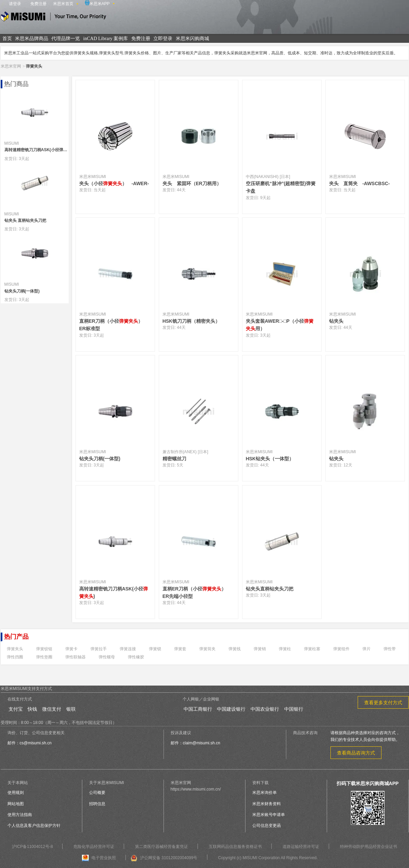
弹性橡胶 (136, 657)
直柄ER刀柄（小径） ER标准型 (113, 325)
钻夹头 (339, 321)
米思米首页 (63, 4)
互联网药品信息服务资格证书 (235, 847)
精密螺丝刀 (174, 459)
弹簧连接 (128, 649)
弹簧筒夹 (207, 649)
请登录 (15, 4)
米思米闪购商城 (192, 39)
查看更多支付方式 (383, 703)
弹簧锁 (155, 649)
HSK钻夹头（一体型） (272, 459)
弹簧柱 (285, 649)
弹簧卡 (71, 649)
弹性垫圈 (44, 657)
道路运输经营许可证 (301, 847)
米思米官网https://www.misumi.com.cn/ (196, 786)
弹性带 (390, 649)
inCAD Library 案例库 (106, 39)
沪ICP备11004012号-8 (32, 847)
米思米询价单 (265, 793)
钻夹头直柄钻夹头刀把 (270, 589)
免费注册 (38, 4)
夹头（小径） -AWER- (114, 183)
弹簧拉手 (99, 649)
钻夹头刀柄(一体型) (100, 459)
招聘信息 (97, 804)
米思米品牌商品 (32, 39)
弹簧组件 (341, 649)
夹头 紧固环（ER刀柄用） (192, 183)
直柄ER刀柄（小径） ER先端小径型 (197, 592)
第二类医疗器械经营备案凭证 (161, 847)
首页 (7, 39)
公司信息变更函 (267, 826)
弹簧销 (260, 649)
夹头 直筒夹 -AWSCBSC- (360, 183)
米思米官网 (11, 66)
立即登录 (163, 39)
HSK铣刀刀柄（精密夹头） (194, 321)
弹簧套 (180, 649)
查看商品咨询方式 (356, 753)
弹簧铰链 (44, 649)
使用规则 (16, 793)
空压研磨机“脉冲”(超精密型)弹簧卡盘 (281, 187)
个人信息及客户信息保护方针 (34, 826)
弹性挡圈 (15, 657)
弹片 (367, 649)
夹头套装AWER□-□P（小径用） (280, 325)
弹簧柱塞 (312, 649)
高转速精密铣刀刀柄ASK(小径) (114, 592)
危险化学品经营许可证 (94, 847)
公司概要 (97, 793)
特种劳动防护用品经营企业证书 (369, 847)
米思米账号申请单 (269, 815)
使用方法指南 (20, 815)
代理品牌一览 (66, 39)
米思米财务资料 (267, 804)
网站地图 (16, 804)
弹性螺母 (107, 657)
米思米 (53, 17)
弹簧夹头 (15, 649)
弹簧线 (235, 649)
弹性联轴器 (75, 657)
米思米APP (97, 3)
